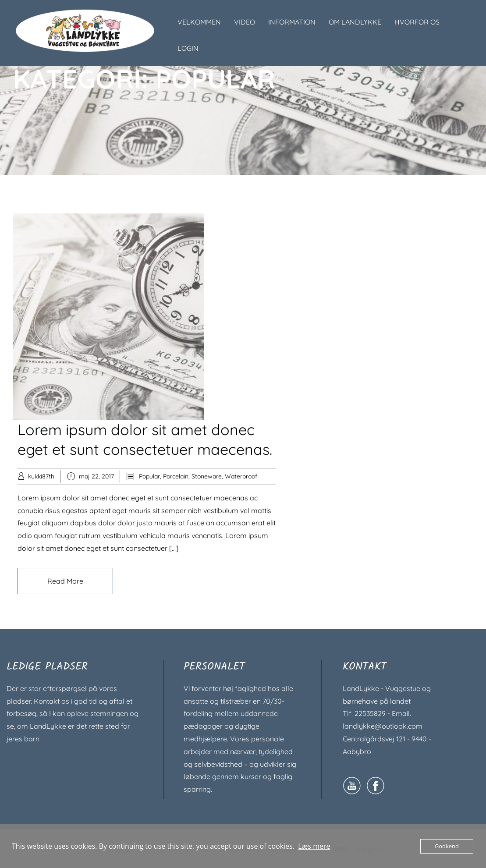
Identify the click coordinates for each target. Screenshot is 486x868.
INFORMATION (292, 22)
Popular (149, 476)
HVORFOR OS (417, 22)
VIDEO (245, 22)
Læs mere (314, 846)
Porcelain (176, 476)
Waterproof (241, 476)
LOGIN (188, 48)
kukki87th (41, 476)
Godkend (447, 846)
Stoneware (207, 476)
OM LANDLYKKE (355, 22)
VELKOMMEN (199, 22)
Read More (65, 581)
